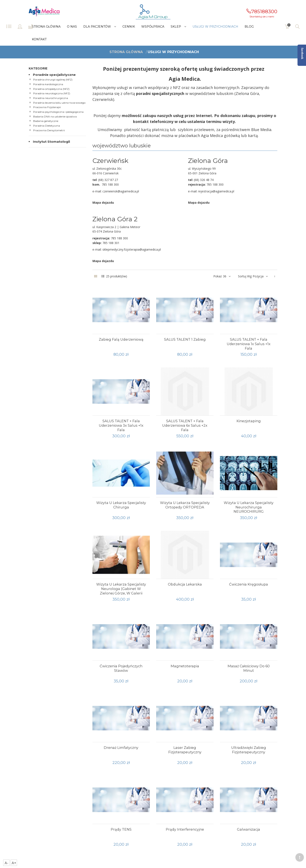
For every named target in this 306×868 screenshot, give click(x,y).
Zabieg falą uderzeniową (121, 339)
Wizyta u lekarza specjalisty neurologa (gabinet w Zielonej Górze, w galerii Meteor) (121, 591)
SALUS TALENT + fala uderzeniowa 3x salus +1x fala (121, 425)
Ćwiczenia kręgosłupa (249, 584)
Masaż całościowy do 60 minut (249, 668)
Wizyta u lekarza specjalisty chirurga (121, 505)
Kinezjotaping (249, 421)
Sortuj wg (245, 276)
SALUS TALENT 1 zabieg (185, 339)
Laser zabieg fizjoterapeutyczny (185, 750)
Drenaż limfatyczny (121, 748)
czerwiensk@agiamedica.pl (121, 191)
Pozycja (258, 276)
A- (6, 863)
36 (225, 276)
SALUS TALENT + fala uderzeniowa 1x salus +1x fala (249, 344)
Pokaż (218, 276)
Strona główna (126, 52)
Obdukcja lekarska (185, 584)
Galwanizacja (249, 829)
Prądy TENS (121, 829)
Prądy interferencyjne (185, 829)
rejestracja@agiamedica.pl (216, 191)
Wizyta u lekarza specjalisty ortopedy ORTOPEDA (185, 505)
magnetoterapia (185, 666)
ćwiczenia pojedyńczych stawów (121, 668)
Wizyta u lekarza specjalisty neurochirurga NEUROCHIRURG (249, 507)
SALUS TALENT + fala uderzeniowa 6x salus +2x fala (185, 425)
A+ (14, 863)
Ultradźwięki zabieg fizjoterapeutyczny (249, 750)
